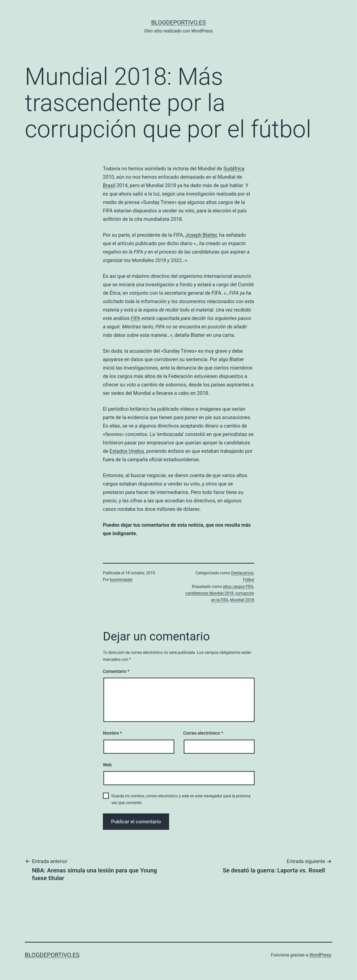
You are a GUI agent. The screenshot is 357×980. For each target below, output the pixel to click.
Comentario (116, 671)
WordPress (320, 955)
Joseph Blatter (201, 235)
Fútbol (249, 580)
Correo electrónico (203, 733)
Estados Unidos (127, 451)
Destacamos (242, 573)
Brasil (109, 185)
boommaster (121, 580)
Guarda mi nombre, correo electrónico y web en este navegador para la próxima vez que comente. (181, 799)
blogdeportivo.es (178, 23)
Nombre (112, 733)
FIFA (136, 318)
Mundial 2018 (242, 600)
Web (107, 765)
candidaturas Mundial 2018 (209, 593)
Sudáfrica (234, 169)
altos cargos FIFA (238, 587)
